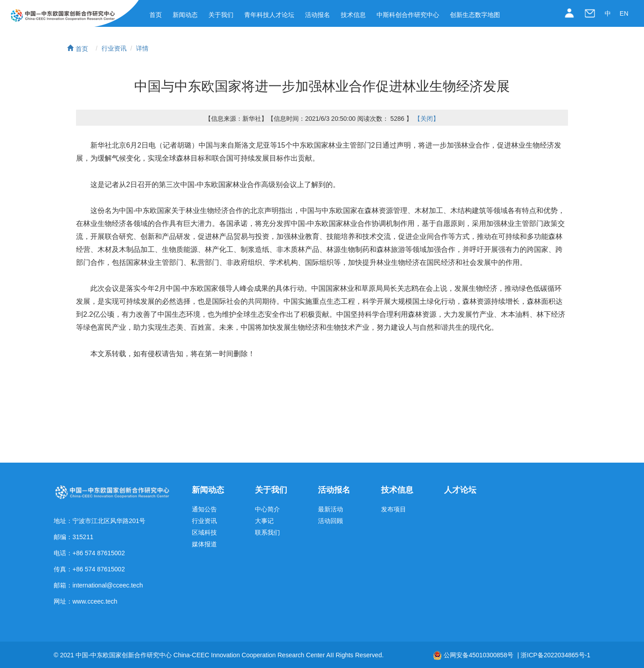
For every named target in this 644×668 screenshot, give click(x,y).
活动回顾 (330, 521)
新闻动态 (185, 15)
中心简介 (267, 509)
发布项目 (394, 509)
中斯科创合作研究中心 (408, 15)
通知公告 (204, 509)
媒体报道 (204, 544)
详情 (142, 48)
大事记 (264, 521)
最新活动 (330, 509)
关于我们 (221, 15)
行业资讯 (114, 48)
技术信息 (353, 15)
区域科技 (204, 533)
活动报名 (318, 15)
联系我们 (267, 533)
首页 (156, 15)
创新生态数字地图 (475, 15)
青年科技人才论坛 (269, 15)
